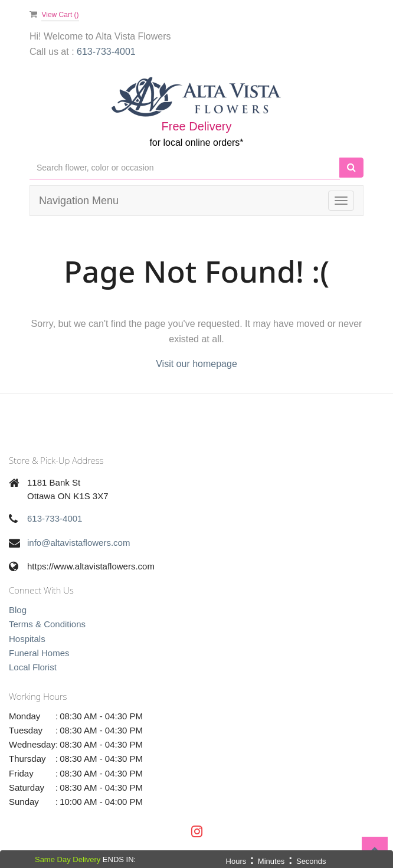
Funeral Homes (39, 653)
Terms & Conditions (47, 624)
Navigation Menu (79, 201)
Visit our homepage (196, 364)
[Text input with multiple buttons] (185, 168)
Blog (18, 610)
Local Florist (33, 667)
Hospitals (27, 639)
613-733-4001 (55, 518)
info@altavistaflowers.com (78, 543)
